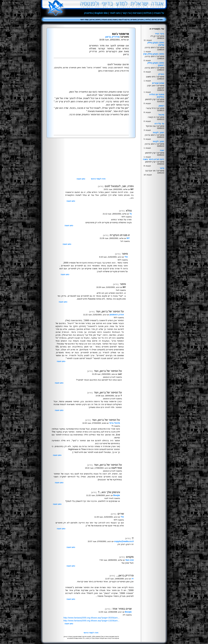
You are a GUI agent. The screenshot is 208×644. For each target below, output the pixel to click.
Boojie (117, 495)
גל (131, 214)
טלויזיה (148, 19)
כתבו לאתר (115, 13)
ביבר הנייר (159, 34)
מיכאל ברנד (115, 423)
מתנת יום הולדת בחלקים (157, 96)
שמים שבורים (158, 83)
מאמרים (134, 19)
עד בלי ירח (159, 124)
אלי (126, 257)
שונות (115, 19)
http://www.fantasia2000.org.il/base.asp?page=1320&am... (91, 621)
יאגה (162, 150)
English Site (101, 13)
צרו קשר (126, 13)
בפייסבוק (88, 13)
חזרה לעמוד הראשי (98, 179)
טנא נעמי (129, 560)
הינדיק (161, 74)
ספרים (160, 19)
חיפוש (98, 19)
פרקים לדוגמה (124, 19)
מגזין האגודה (106, 19)
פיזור (162, 168)
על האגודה (159, 13)
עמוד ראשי (84, 19)
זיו (133, 579)
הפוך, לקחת (159, 133)
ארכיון (92, 19)
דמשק (161, 106)
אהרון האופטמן (117, 315)
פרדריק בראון (112, 37)
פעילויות (147, 13)
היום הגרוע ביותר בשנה (153, 159)
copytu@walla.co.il (124, 541)
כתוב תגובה (81, 179)
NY (128, 238)
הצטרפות (137, 13)
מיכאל (161, 115)
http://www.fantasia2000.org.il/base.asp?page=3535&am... (91, 618)
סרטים (154, 19)
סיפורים (141, 19)
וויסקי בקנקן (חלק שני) (154, 54)
